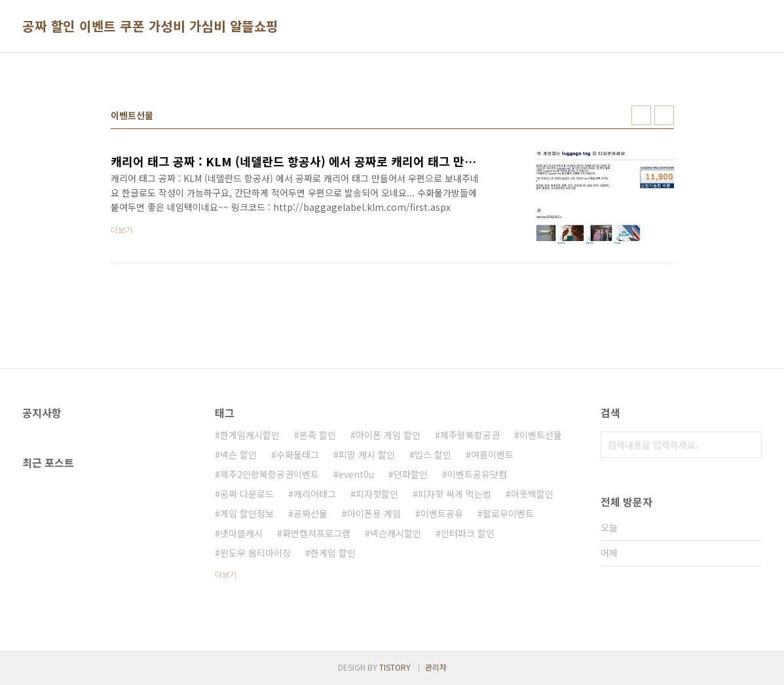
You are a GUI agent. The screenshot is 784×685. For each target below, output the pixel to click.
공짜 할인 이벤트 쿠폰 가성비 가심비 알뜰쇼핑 (150, 26)
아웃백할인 (532, 494)
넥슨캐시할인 (396, 533)
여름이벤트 (492, 454)
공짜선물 (310, 513)
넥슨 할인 (238, 454)
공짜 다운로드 (247, 494)
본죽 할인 (318, 435)
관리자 (436, 667)
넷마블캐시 (241, 533)
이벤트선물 (541, 435)
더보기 (226, 574)
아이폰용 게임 (374, 513)
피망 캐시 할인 (367, 454)
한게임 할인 (333, 553)
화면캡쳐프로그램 (316, 533)
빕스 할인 (433, 454)
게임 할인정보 (247, 513)
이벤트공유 (442, 513)
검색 (749, 445)
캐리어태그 (315, 494)
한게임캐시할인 (250, 435)
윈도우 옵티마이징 (255, 553)
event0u (356, 474)
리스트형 (664, 115)
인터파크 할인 (468, 533)
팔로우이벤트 (508, 513)
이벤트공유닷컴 (477, 474)
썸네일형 (641, 115)
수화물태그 (298, 454)
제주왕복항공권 (470, 435)
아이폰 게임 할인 (388, 435)
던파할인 (411, 474)
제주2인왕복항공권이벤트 (270, 474)
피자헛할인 (377, 494)
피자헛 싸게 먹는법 (455, 494)
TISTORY (395, 667)
